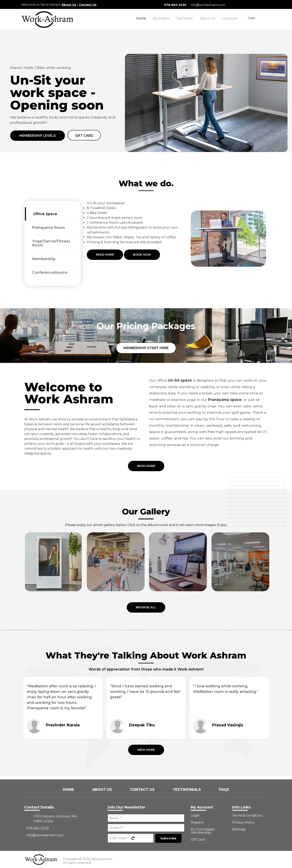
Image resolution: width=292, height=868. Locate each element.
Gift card (84, 136)
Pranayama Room (49, 227)
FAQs (224, 789)
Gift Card (198, 840)
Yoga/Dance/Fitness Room (51, 243)
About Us (69, 5)
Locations (230, 18)
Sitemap (239, 829)
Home (141, 18)
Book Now (161, 18)
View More (146, 750)
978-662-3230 (175, 5)
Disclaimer (185, 18)
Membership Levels (38, 136)
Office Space (45, 214)
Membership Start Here (146, 348)
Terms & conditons (247, 816)
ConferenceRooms (50, 272)
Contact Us (88, 5)
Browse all (146, 607)
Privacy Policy (243, 822)
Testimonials (187, 789)
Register (197, 822)
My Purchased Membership (202, 831)
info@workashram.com (208, 5)
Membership (44, 259)
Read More (105, 255)
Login (195, 816)
